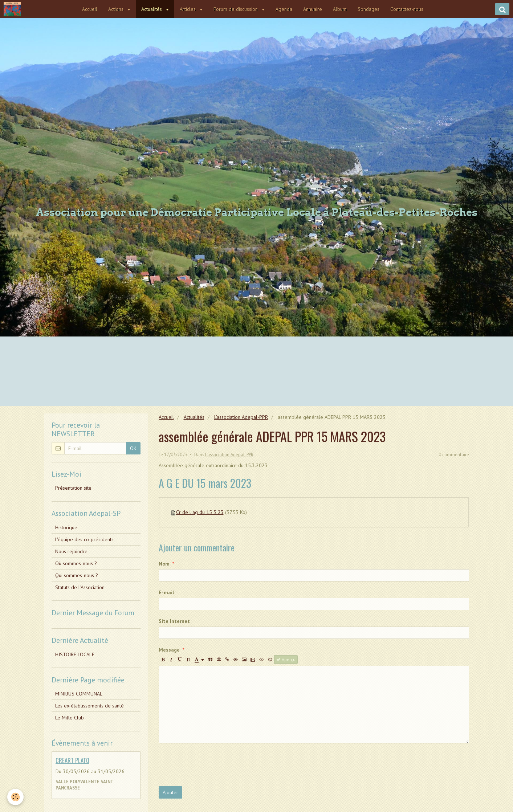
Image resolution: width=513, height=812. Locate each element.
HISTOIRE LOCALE (75, 654)
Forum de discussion (237, 9)
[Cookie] (15, 797)
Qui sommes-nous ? (77, 575)
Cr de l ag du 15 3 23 (200, 512)
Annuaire (313, 9)
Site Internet (174, 621)
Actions (117, 9)
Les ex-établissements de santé (89, 706)
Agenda (284, 9)
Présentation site (73, 488)
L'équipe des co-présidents (84, 539)
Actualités (153, 9)
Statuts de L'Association (80, 587)
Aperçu (286, 659)
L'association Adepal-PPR (241, 417)
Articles (189, 9)
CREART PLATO (72, 760)
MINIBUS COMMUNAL (79, 694)
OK (133, 448)
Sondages (369, 9)
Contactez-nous (407, 9)
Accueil (90, 9)
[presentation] (214, 765)
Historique (66, 527)
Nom (164, 564)
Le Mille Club (70, 718)
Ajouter (170, 792)
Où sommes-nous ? (76, 563)
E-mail (166, 592)
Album (340, 9)
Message (169, 650)
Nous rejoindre (71, 551)
